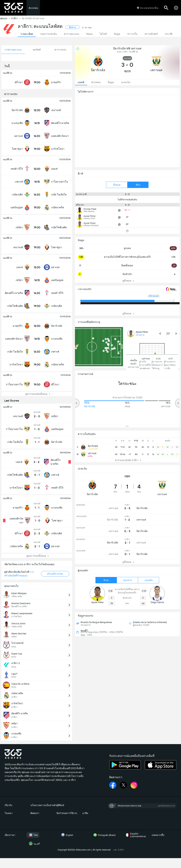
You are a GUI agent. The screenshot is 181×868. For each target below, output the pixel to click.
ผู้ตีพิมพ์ (60, 805)
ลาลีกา (16, 18)
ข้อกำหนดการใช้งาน (67, 813)
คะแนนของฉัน (148, 8)
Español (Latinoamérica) (135, 835)
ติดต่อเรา (35, 813)
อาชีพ (85, 813)
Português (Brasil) (104, 835)
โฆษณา (9, 813)
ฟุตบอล (6, 18)
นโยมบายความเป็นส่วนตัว (43, 805)
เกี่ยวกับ (8, 805)
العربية (34, 843)
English (67, 835)
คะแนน (33, 8)
